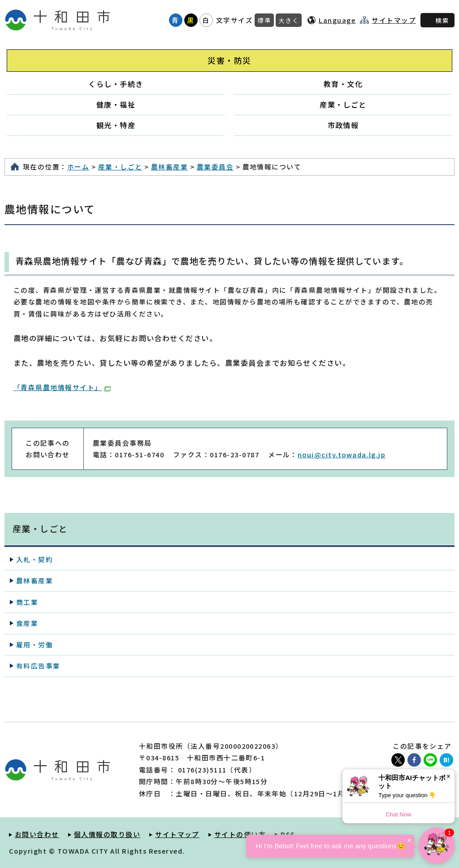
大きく (289, 20)
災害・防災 (229, 60)
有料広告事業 (38, 666)
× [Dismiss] (448, 776)
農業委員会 (215, 167)
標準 (264, 20)
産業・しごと (343, 104)
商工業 (27, 602)
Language (337, 20)
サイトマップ (394, 20)
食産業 (27, 623)
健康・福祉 (116, 104)
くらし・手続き (116, 84)
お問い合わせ (37, 834)
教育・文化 (343, 84)
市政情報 (343, 125)
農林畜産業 (169, 167)
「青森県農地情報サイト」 (62, 387)
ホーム (78, 167)
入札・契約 (35, 559)
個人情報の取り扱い (107, 834)
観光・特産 (116, 125)
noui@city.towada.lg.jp (342, 454)
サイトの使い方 (240, 834)
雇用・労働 (35, 644)
